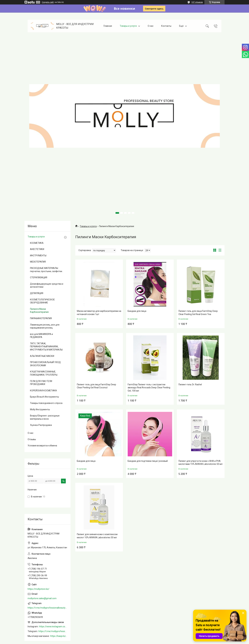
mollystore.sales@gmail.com (42, 598)
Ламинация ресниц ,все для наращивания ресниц (45, 326)
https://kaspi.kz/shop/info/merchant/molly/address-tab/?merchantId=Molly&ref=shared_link (59, 636)
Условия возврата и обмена (42, 446)
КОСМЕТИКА (37, 243)
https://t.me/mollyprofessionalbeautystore (47, 608)
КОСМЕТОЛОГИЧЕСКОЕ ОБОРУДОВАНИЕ (42, 301)
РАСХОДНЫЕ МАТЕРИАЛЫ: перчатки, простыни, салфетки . (47, 270)
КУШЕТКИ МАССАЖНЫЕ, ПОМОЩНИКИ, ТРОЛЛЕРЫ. (44, 373)
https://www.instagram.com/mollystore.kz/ (53, 627)
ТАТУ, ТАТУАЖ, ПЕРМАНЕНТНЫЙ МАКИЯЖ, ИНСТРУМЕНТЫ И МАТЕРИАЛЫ (46, 347)
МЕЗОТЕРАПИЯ (38, 262)
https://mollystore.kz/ (39, 589)
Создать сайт (48, 2)
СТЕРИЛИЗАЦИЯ (39, 277)
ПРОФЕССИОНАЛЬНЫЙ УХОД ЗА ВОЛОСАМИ (45, 364)
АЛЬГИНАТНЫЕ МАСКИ (42, 356)
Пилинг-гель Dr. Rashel (190, 384)
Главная (108, 26)
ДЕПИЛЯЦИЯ (37, 293)
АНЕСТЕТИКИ (37, 249)
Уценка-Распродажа (41, 425)
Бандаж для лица (137, 311)
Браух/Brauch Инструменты (44, 397)
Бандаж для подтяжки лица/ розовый (148, 461)
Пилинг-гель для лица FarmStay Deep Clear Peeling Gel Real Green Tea (198, 313)
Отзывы (32, 439)
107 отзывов (197, 2)
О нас (151, 26)
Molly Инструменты (40, 409)
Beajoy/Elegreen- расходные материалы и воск (45, 417)
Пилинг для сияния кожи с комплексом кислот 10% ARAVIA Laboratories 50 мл (97, 536)
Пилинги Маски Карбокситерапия (39, 311)
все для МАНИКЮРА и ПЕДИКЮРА (41, 336)
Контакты (166, 26)
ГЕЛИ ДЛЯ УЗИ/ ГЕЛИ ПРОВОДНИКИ (41, 383)
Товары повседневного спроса (46, 403)
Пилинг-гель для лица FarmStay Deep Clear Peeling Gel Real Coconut (96, 386)
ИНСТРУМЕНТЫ (38, 256)
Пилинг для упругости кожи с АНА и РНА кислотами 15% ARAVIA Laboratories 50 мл (200, 463)
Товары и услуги (128, 26)
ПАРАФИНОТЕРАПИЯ (41, 318)
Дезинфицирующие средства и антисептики (47, 285)
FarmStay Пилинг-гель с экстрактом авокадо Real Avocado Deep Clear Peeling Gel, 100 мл (149, 388)
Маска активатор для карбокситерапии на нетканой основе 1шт (99, 313)
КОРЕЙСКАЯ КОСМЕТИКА (43, 391)
